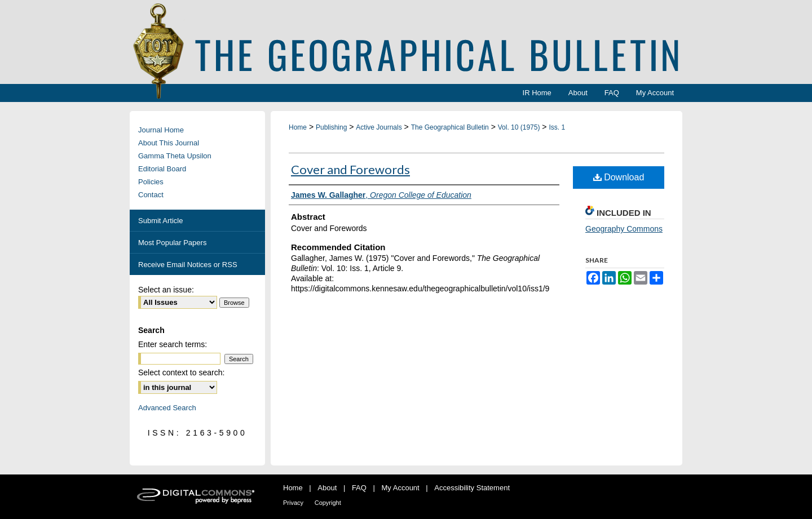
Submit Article (160, 221)
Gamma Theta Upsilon (175, 156)
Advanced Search (167, 408)
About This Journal (169, 143)
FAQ (359, 488)
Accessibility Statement (472, 488)
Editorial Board (162, 169)
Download (619, 177)
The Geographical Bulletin (450, 127)
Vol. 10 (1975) (519, 127)
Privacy (293, 503)
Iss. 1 (557, 127)
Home (298, 127)
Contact (151, 195)
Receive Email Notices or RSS (188, 265)
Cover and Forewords (350, 169)
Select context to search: (181, 372)
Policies (151, 182)
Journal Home (161, 130)
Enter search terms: (173, 344)
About (327, 488)
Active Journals (379, 127)
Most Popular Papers (172, 243)
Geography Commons (624, 229)
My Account (401, 488)
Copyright (328, 503)
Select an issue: (166, 290)
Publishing (331, 127)
